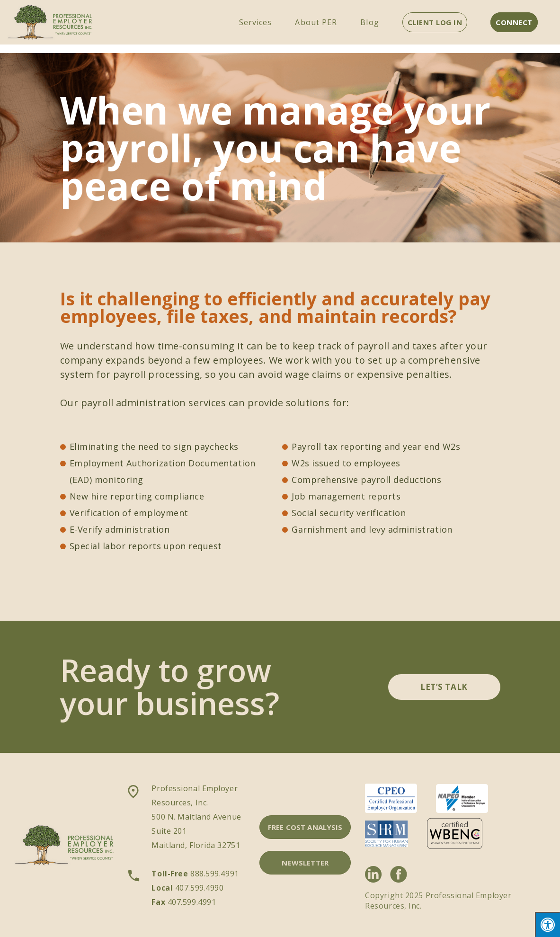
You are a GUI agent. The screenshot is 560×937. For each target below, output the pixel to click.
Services (256, 22)
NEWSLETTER (305, 863)
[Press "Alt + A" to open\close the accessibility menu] (547, 924)
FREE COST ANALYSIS (305, 827)
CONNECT (514, 22)
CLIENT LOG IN (435, 22)
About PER (316, 22)
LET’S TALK (444, 687)
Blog (369, 22)
